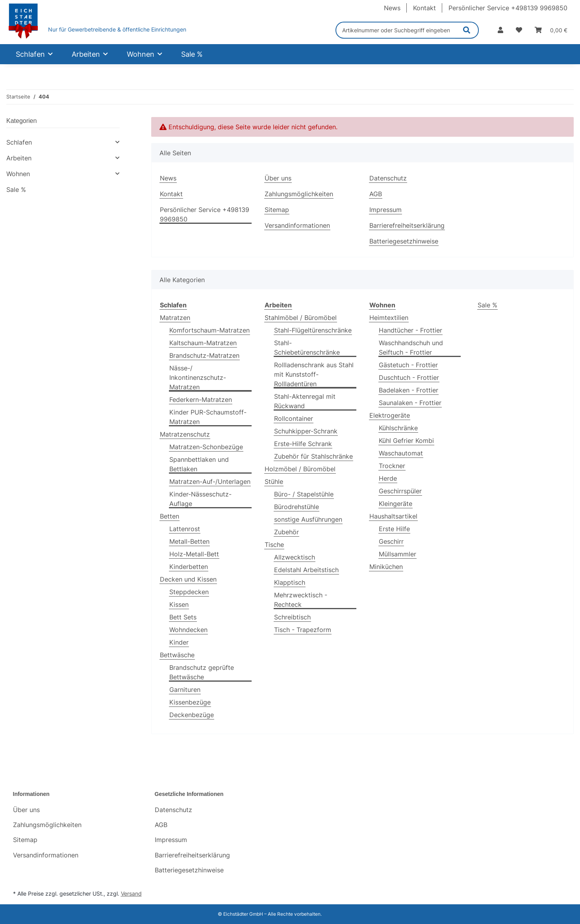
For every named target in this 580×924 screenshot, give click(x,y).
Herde (388, 478)
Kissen (179, 604)
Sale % (487, 305)
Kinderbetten (189, 567)
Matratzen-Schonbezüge (206, 447)
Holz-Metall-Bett (194, 554)
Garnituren (185, 690)
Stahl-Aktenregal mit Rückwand (305, 401)
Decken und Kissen (188, 579)
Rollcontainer (294, 418)
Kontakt (424, 8)
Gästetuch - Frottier (408, 365)
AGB (376, 194)
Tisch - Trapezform (303, 630)
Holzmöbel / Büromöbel (300, 469)
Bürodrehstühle (296, 507)
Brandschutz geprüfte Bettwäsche (202, 672)
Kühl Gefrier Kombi (406, 441)
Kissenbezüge (190, 702)
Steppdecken (189, 592)
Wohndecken (188, 630)
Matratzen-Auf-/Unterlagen (210, 482)
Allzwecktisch (295, 557)
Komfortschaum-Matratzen (209, 330)
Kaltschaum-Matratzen (203, 343)
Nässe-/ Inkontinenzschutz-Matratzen (198, 377)
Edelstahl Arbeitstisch (306, 570)
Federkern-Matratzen (201, 400)
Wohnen (18, 174)
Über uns (278, 178)
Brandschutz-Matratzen (204, 355)
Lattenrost (185, 529)
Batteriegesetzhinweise (404, 241)
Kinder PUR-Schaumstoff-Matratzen (208, 417)
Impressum (385, 210)
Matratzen (175, 318)
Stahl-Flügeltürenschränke (313, 330)
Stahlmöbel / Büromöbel (301, 318)
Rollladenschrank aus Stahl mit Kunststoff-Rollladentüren (314, 374)
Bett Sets (183, 617)
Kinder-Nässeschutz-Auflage (200, 499)
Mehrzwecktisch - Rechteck (301, 600)
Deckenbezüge (192, 715)
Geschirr (391, 541)
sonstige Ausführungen (308, 519)
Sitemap (277, 210)
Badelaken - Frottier (409, 390)
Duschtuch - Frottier (409, 377)
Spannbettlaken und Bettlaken (199, 464)
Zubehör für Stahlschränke (313, 456)
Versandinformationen (297, 225)
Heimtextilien (389, 318)
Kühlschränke (398, 428)
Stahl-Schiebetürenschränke (307, 348)
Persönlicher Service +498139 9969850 (508, 8)
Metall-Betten (189, 541)
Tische (274, 545)
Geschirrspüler (400, 491)
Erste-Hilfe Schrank (303, 444)
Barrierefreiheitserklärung (407, 225)
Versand (131, 893)
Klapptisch (290, 582)
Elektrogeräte (390, 415)
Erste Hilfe (394, 529)
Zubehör (286, 532)
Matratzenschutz (185, 434)
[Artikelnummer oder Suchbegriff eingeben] (396, 30)
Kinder (179, 642)
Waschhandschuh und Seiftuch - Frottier (411, 348)
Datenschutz (388, 178)
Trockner (392, 466)
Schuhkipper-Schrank (306, 431)
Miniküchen (386, 567)
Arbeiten (19, 158)
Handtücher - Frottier (410, 330)
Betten (170, 516)
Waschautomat (401, 453)
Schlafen (19, 142)
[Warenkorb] (551, 30)
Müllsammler (397, 554)
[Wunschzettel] (519, 30)
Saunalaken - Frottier (410, 403)
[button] (500, 30)
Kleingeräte (396, 504)
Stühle (274, 482)
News (392, 8)
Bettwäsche (177, 655)
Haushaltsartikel (393, 516)
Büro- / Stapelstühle (304, 494)
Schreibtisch (292, 617)
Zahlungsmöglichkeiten (299, 194)
